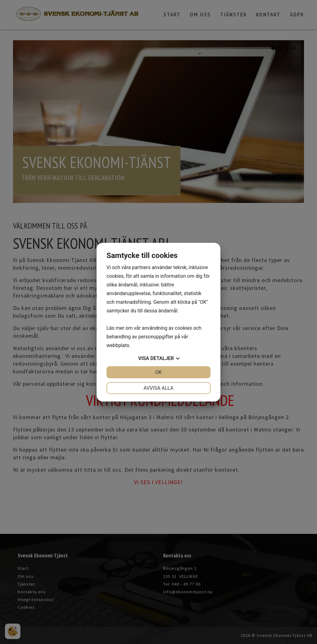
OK (158, 372)
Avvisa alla (159, 388)
